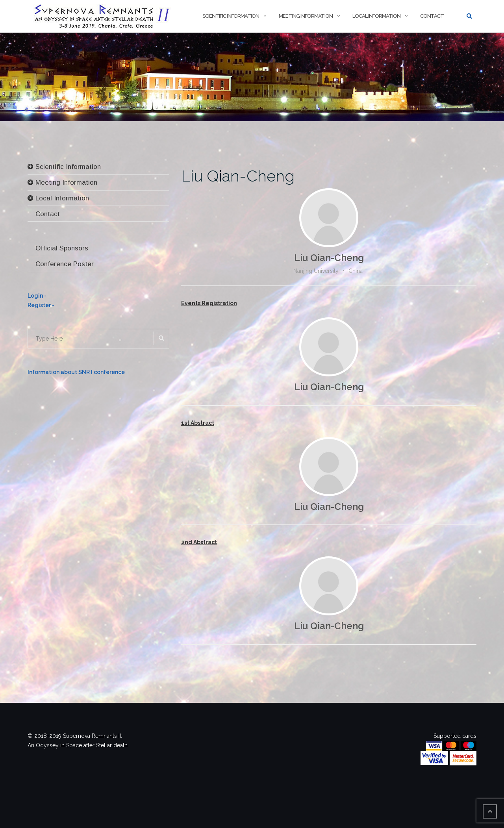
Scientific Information (231, 16)
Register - (41, 305)
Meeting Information (306, 16)
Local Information (376, 16)
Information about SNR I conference (76, 372)
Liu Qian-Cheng (238, 176)
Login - (37, 296)
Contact (432, 16)
